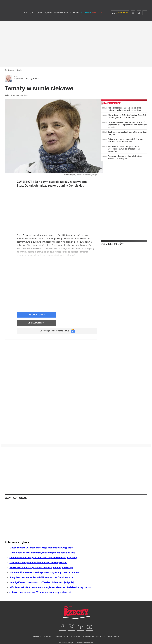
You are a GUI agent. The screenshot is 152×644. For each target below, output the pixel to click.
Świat (33, 18)
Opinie (40, 18)
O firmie (37, 636)
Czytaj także (112, 244)
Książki (68, 18)
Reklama (76, 636)
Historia (48, 18)
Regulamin (113, 636)
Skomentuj (80, 315)
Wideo (76, 18)
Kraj (26, 18)
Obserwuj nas (53, 324)
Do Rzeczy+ (85, 18)
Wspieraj (97, 18)
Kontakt (48, 636)
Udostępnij (38, 315)
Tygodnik (58, 18)
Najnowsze (111, 103)
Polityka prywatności (94, 636)
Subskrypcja (62, 636)
